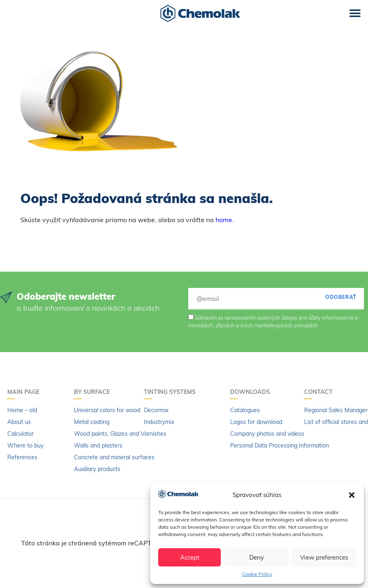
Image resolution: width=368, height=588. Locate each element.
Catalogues (245, 410)
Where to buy (25, 445)
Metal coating (92, 422)
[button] (352, 495)
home (224, 220)
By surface (94, 392)
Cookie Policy (257, 574)
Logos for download (256, 422)
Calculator (21, 434)
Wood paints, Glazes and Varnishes (120, 434)
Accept (190, 557)
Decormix (156, 410)
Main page (25, 392)
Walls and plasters (98, 445)
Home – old (22, 410)
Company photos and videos (267, 434)
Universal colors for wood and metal (121, 410)
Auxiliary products (97, 469)
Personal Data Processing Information (280, 445)
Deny (257, 557)
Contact (320, 392)
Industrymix (159, 422)
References (22, 457)
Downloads (252, 392)
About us (19, 422)
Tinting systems (172, 392)
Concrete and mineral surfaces (114, 457)
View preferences (324, 557)
